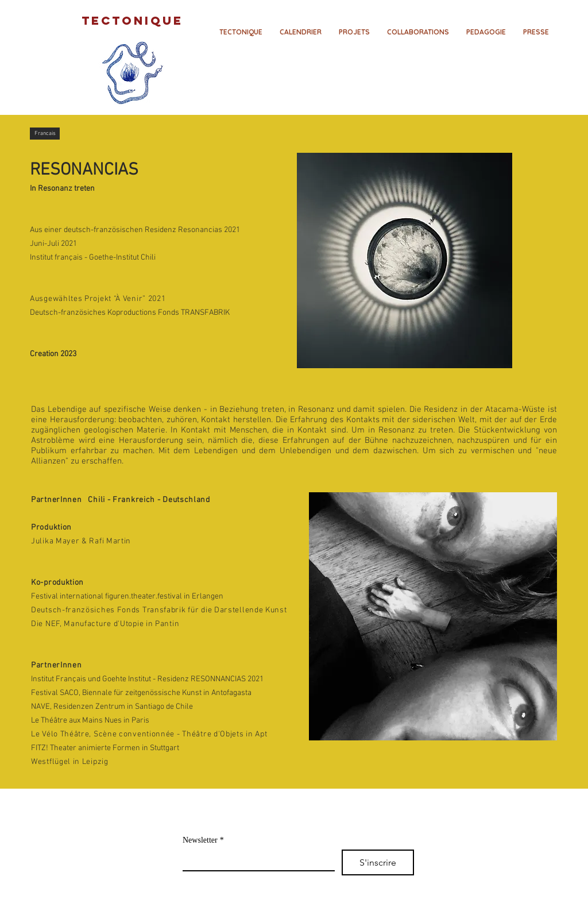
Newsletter (203, 840)
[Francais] (45, 134)
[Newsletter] (255, 860)
